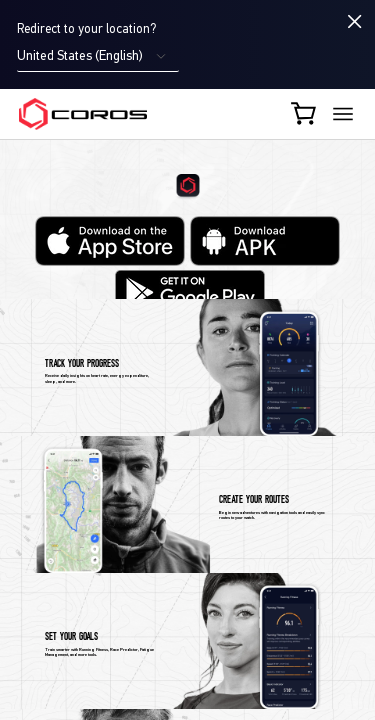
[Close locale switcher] (355, 21)
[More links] (343, 114)
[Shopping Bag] (305, 113)
